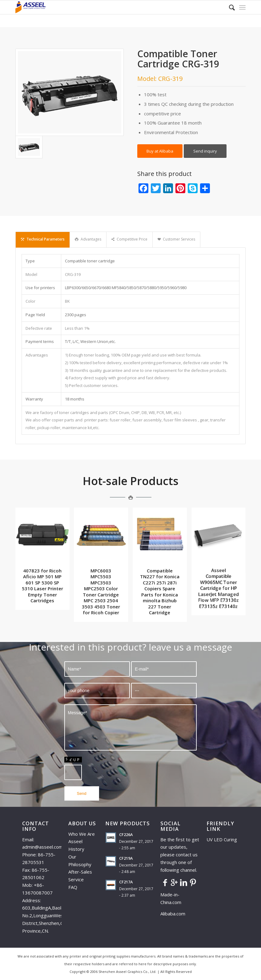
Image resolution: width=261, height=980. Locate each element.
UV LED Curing (222, 839)
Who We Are (82, 834)
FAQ (73, 887)
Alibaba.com (173, 914)
